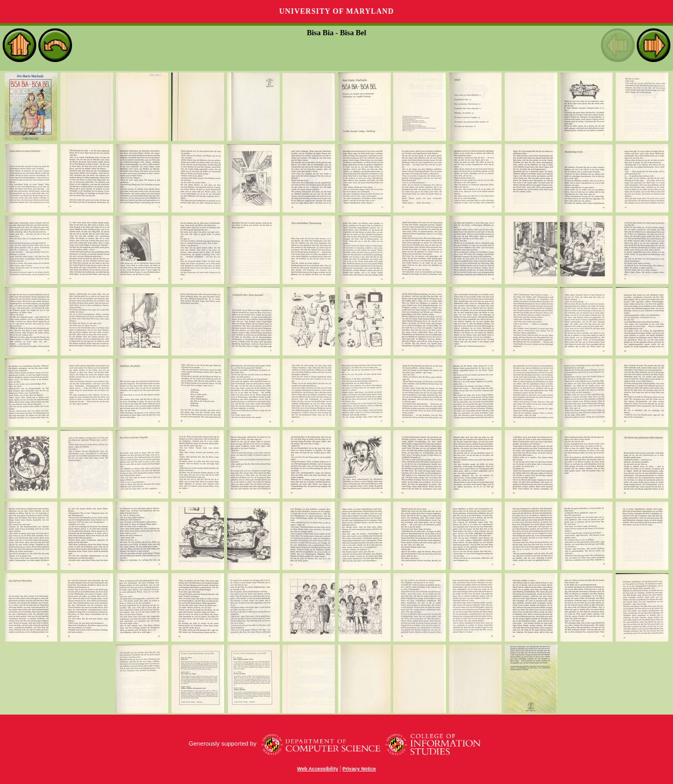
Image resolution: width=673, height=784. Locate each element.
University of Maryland (336, 11)
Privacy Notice (359, 769)
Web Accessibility (318, 769)
